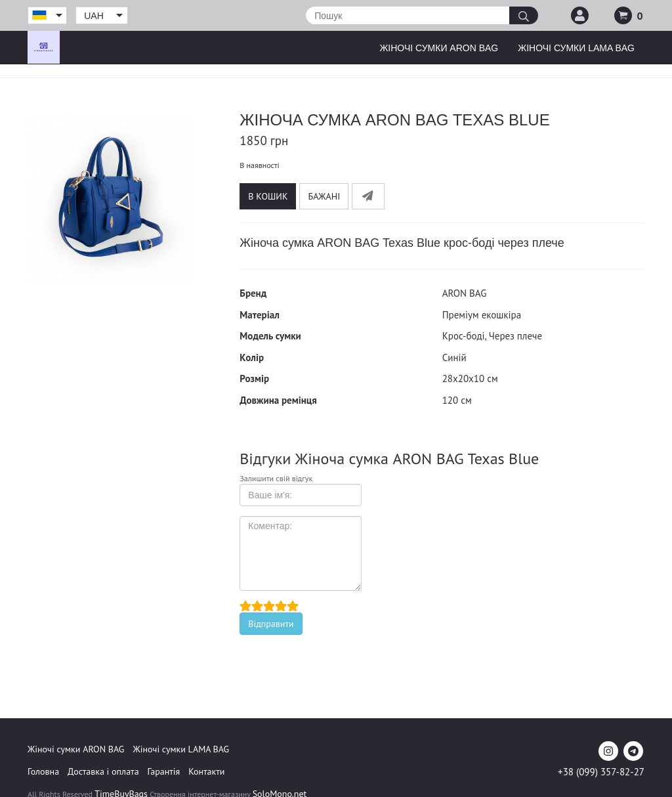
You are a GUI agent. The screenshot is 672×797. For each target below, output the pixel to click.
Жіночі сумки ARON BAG (439, 48)
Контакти (206, 771)
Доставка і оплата (103, 771)
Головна (43, 771)
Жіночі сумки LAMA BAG (576, 48)
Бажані (324, 196)
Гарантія (164, 771)
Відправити (271, 624)
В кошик (268, 196)
